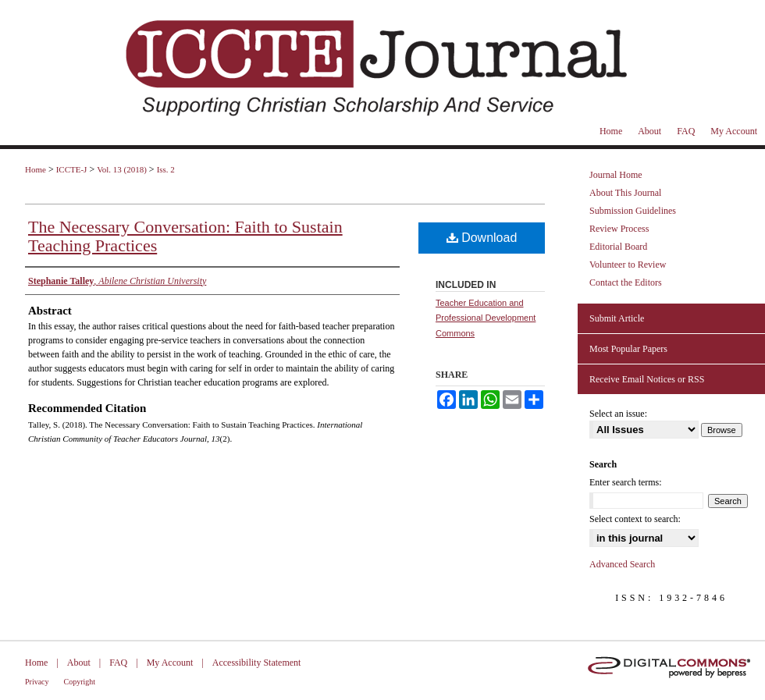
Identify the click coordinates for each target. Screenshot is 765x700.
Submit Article (617, 318)
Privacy (37, 682)
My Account (170, 663)
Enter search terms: (626, 482)
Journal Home (616, 175)
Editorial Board (618, 247)
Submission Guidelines (633, 211)
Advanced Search (622, 564)
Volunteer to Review (628, 265)
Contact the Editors (626, 282)
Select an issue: (618, 414)
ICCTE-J (72, 169)
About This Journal (625, 193)
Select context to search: (635, 519)
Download (482, 238)
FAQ (118, 663)
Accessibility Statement (257, 663)
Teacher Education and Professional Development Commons (486, 318)
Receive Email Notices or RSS (647, 379)
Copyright (80, 682)
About (79, 663)
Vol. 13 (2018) (122, 169)
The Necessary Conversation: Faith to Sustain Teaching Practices (185, 236)
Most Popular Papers (628, 349)
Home (36, 169)
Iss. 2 (166, 169)
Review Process (619, 229)
